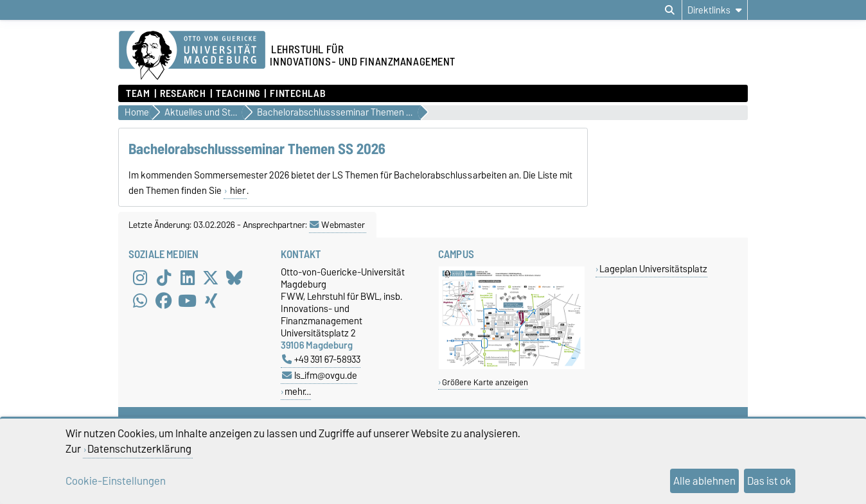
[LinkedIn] (188, 277)
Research (183, 94)
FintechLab (298, 94)
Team (138, 94)
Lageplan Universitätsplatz (653, 269)
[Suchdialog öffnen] (670, 10)
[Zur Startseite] (192, 56)
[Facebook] (164, 300)
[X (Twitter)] (211, 277)
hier (237, 191)
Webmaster (337, 225)
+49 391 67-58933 (321, 359)
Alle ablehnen (704, 481)
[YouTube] (188, 300)
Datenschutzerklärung (139, 449)
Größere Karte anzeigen (485, 382)
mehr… (298, 391)
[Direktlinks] (715, 10)
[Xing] (211, 300)
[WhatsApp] (140, 300)
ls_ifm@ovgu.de (320, 375)
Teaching (238, 94)
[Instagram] (140, 277)
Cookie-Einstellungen (116, 481)
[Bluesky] (234, 277)
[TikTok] (164, 277)
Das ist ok (769, 481)
